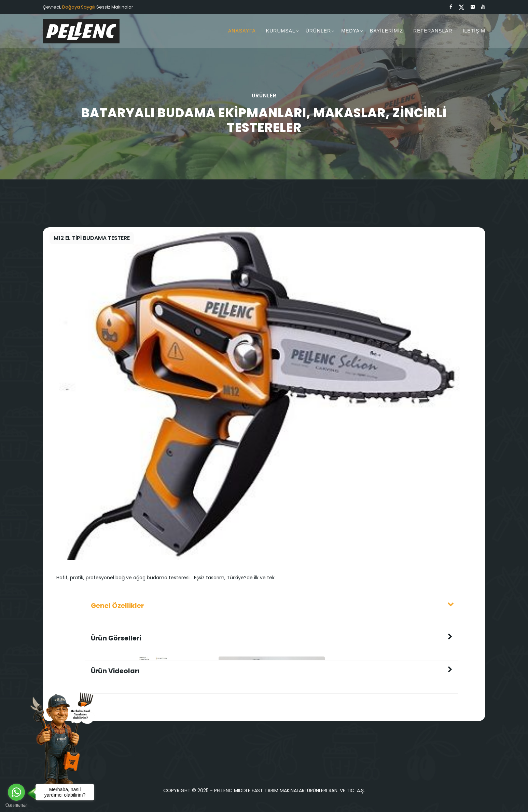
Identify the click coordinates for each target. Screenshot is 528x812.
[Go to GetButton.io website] (16, 805)
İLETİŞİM (474, 31)
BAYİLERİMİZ (386, 31)
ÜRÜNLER (318, 31)
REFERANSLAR (433, 31)
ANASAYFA (242, 31)
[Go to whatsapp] (16, 792)
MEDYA (350, 31)
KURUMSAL (281, 31)
